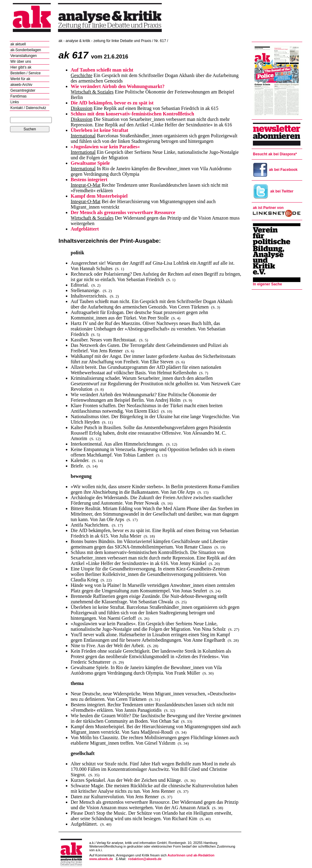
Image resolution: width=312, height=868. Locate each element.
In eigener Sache (267, 284)
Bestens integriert (89, 180)
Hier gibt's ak (21, 67)
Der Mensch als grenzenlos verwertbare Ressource (123, 212)
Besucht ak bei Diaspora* (275, 154)
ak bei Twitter (273, 191)
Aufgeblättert (85, 229)
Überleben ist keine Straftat (99, 130)
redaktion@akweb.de (145, 859)
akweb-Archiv (21, 85)
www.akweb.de (101, 859)
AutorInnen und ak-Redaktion (191, 855)
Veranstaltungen (24, 56)
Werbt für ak (20, 79)
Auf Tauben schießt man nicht (102, 70)
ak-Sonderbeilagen (26, 50)
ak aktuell (18, 44)
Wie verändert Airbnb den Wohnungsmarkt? (118, 86)
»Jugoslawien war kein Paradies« (105, 147)
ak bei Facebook (275, 170)
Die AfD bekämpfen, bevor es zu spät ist (112, 103)
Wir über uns (21, 62)
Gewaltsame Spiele (90, 163)
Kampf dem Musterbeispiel (99, 196)
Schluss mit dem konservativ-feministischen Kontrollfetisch (132, 114)
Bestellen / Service (25, 73)
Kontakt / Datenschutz (28, 108)
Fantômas (18, 96)
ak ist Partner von (268, 208)
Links (15, 102)
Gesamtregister (23, 90)
